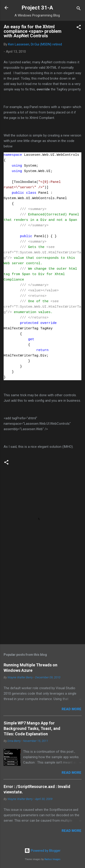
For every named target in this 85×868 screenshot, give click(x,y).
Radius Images (52, 859)
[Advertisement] (42, 605)
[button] (79, 28)
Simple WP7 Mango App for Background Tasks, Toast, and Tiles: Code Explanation (32, 728)
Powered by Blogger (42, 851)
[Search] (79, 9)
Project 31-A (37, 8)
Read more (72, 709)
